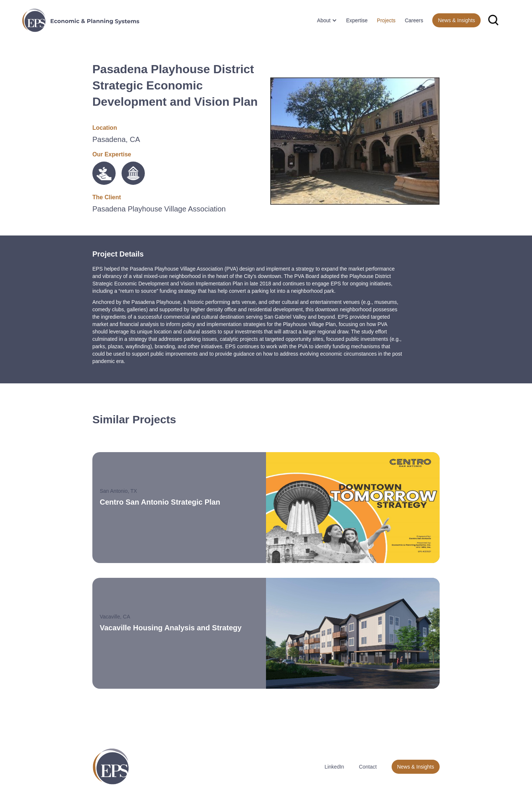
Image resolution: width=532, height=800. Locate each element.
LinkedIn (334, 767)
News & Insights (456, 20)
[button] (324, 20)
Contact (368, 767)
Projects (386, 20)
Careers (414, 20)
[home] (81, 20)
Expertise (357, 20)
